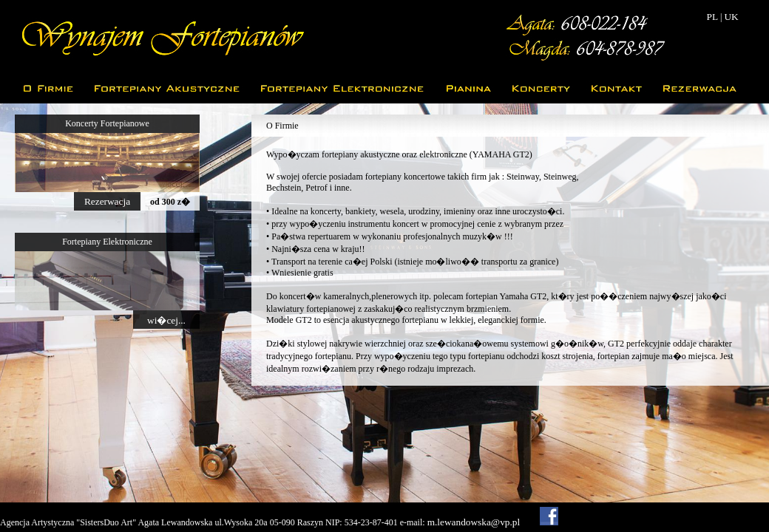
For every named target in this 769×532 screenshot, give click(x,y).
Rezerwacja (107, 201)
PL (713, 17)
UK (731, 17)
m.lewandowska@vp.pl (474, 522)
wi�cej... (166, 320)
